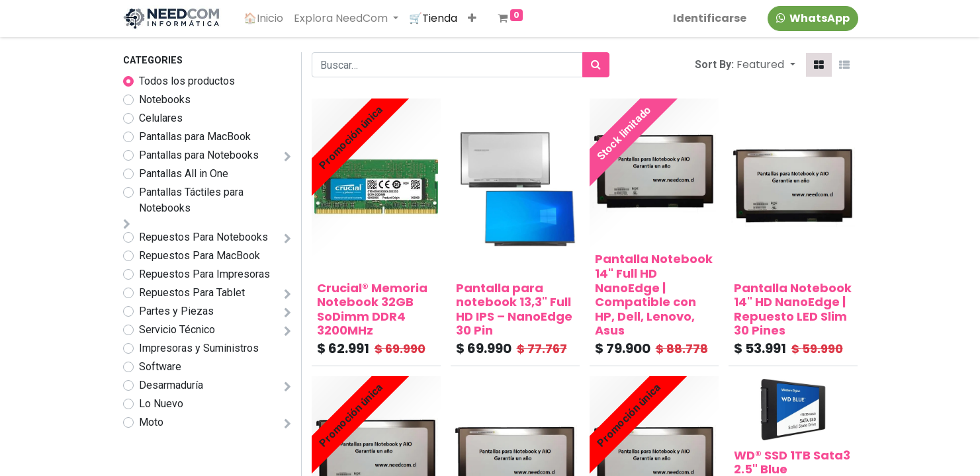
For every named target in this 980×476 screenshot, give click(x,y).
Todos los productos (187, 81)
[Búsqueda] (596, 65)
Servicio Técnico (177, 330)
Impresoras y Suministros (199, 348)
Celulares (161, 118)
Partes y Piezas (176, 311)
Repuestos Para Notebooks (203, 237)
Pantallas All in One (184, 174)
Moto (151, 422)
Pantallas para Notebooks (199, 155)
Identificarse (709, 18)
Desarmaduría (171, 385)
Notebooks (165, 99)
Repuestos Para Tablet (192, 293)
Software (160, 367)
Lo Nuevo (161, 404)
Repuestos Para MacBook (200, 256)
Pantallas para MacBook (195, 137)
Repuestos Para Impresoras (204, 274)
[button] (473, 19)
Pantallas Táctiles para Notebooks (191, 200)
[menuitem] (264, 19)
